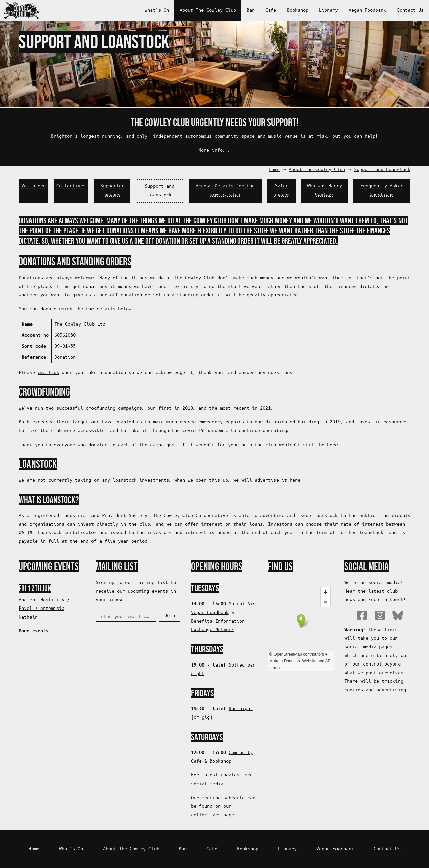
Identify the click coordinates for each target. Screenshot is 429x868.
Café (271, 11)
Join (170, 616)
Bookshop (298, 11)
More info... (214, 150)
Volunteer (34, 186)
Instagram (380, 615)
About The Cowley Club (208, 11)
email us (48, 373)
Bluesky (398, 615)
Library (328, 11)
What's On (157, 11)
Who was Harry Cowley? (324, 191)
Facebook (362, 615)
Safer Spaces (282, 191)
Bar (251, 11)
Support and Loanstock (382, 170)
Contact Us (410, 11)
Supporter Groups (112, 191)
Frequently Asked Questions (382, 191)
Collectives (71, 186)
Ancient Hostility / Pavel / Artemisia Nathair (44, 609)
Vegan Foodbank (367, 11)
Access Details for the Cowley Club (225, 191)
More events (34, 631)
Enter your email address (125, 617)
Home (274, 170)
